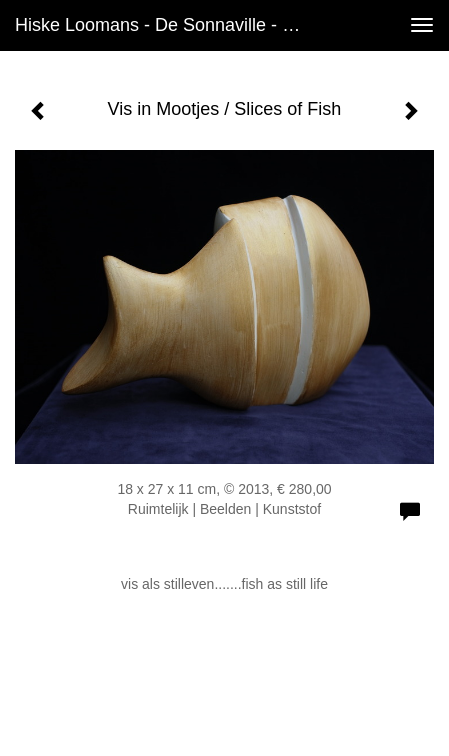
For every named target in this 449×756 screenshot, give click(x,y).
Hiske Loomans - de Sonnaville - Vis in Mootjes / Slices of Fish (170, 25)
